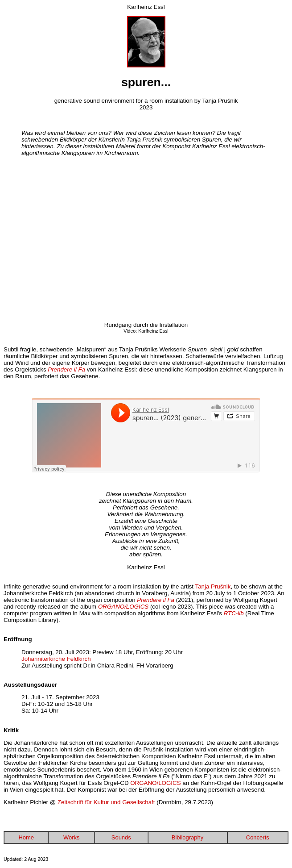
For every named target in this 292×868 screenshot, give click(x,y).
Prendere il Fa (66, 369)
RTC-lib (234, 613)
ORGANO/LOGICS (155, 783)
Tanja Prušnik (213, 586)
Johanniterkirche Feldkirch (56, 659)
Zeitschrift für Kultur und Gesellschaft (106, 802)
